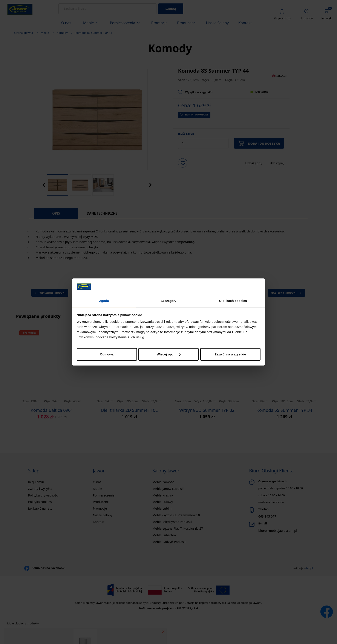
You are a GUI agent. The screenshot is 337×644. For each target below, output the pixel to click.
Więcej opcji (169, 354)
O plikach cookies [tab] (233, 301)
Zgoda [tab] (104, 301)
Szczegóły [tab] (168, 301)
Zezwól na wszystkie (230, 354)
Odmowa (107, 354)
